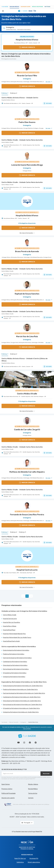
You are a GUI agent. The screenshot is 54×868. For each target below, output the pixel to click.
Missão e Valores (33, 784)
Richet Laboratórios (34, 862)
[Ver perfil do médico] (27, 67)
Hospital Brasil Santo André (11, 641)
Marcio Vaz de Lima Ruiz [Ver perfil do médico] (27, 336)
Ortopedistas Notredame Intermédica (15, 673)
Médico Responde (38, 7)
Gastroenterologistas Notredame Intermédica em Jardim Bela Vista (24, 693)
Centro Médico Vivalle (7, 142)
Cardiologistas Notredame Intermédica (15, 662)
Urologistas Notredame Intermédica (14, 677)
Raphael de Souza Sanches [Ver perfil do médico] (27, 294)
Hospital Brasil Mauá (9, 630)
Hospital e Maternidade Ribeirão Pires (14, 634)
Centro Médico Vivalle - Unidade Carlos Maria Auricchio (22, 140)
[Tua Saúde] (27, 736)
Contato (31, 798)
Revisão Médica (33, 789)
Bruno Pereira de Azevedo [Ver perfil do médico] (27, 251)
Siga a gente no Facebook (30, 743)
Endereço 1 (5, 93)
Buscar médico (14, 7)
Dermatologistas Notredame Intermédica (16, 669)
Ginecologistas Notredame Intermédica (15, 665)
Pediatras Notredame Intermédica (14, 654)
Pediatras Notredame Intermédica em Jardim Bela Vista (20, 690)
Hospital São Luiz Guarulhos (12, 622)
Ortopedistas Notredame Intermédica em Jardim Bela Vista (21, 708)
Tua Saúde (5, 7)
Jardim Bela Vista (33, 722)
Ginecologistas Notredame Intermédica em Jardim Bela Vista (22, 701)
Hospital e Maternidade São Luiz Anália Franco (17, 638)
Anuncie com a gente (8, 798)
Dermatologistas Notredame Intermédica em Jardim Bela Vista (23, 705)
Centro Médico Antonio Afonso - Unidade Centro (20, 98)
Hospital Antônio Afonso (27, 40)
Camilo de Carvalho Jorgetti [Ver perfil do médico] (27, 430)
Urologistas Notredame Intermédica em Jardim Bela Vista (21, 712)
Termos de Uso (33, 793)
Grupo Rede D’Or (37, 832)
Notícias (47, 7)
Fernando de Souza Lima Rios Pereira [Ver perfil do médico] (27, 515)
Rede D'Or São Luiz (20, 859)
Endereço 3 (22, 532)
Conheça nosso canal (18, 743)
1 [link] (27, 596)
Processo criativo (7, 789)
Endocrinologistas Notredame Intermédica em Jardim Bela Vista (23, 686)
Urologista (23, 722)
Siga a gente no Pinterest (36, 743)
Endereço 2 (14, 93)
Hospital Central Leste (10, 619)
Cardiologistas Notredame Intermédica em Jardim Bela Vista (22, 697)
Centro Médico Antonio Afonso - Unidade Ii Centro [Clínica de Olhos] (25, 360)
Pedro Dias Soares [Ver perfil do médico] (27, 122)
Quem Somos (6, 784)
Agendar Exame (26, 7)
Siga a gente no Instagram (24, 743)
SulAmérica (20, 862)
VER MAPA (48, 103)
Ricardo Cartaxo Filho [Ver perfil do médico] (27, 76)
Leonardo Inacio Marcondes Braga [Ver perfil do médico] (27, 165)
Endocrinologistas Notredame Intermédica (16, 650)
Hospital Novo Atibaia (10, 626)
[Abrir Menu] (3, 11)
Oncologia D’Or (34, 859)
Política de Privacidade (9, 793)
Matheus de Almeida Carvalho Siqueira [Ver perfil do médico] (27, 472)
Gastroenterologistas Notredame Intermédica (17, 658)
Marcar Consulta (14, 722)
